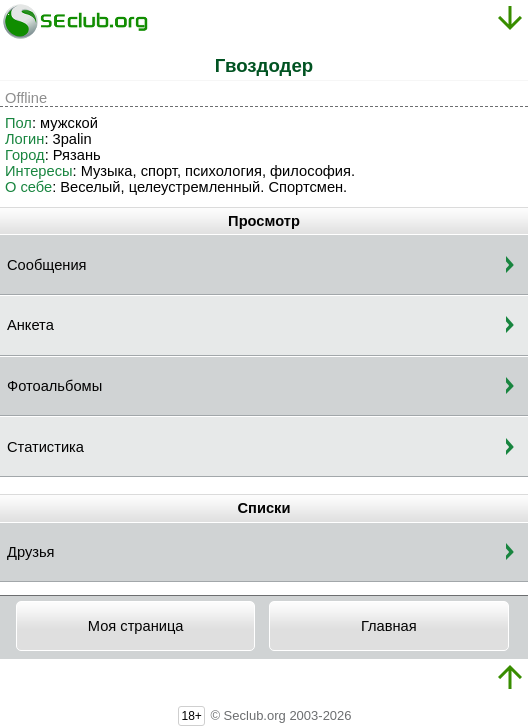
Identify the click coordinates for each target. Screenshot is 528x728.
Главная (389, 626)
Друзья (31, 552)
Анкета (30, 325)
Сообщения (47, 265)
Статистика (45, 447)
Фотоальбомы (54, 386)
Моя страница (136, 626)
